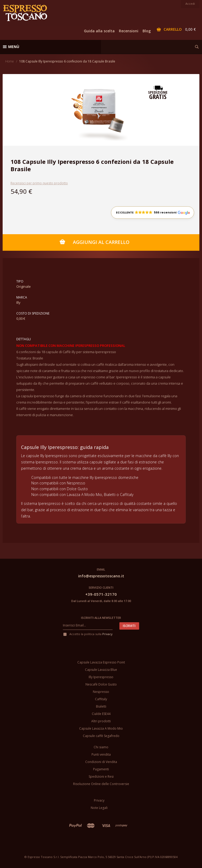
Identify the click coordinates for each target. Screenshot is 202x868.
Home (10, 61)
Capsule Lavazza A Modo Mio (101, 728)
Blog (147, 31)
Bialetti (101, 706)
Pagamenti (101, 769)
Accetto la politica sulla (88, 634)
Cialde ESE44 (101, 714)
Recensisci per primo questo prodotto (39, 183)
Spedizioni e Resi (101, 777)
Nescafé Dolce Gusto (101, 684)
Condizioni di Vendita (101, 762)
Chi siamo (101, 747)
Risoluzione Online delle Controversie (101, 784)
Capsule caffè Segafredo (101, 736)
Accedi (190, 4)
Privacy (107, 634)
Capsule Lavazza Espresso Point (101, 662)
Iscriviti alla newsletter (101, 618)
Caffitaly (101, 699)
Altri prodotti (101, 721)
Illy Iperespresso (101, 677)
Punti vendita (101, 754)
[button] (153, 213)
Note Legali (99, 808)
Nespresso (101, 692)
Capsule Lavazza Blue (101, 670)
